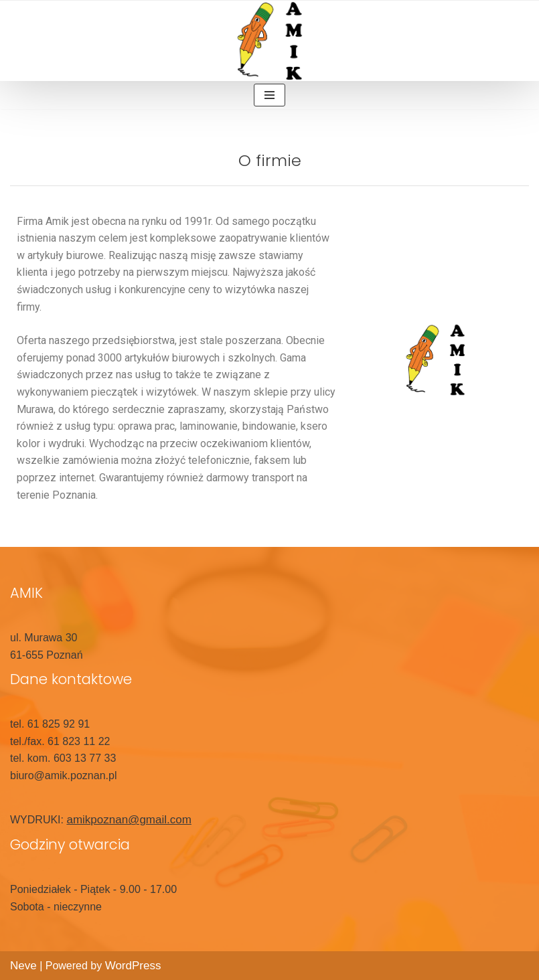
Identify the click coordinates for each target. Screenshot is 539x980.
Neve (23, 966)
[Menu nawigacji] (269, 95)
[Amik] (270, 41)
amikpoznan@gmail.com (129, 820)
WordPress (133, 966)
